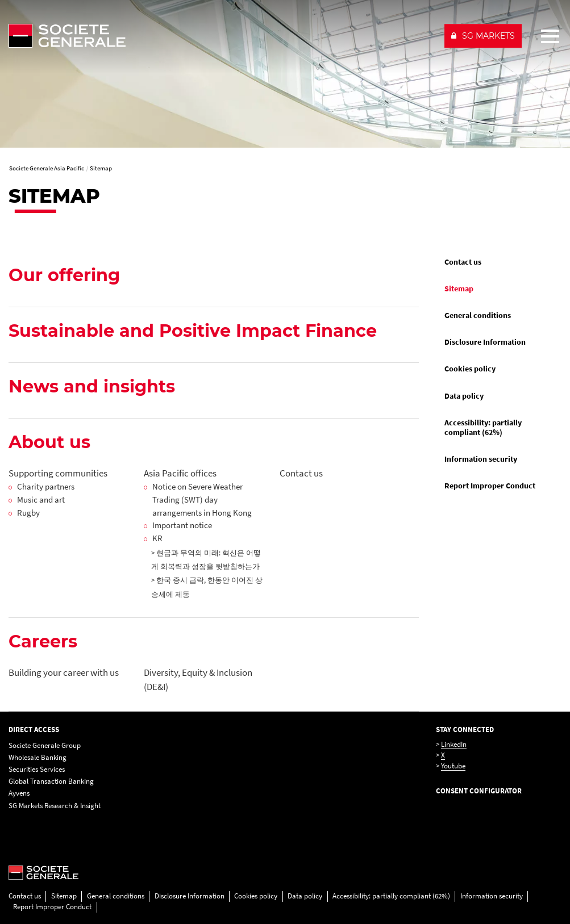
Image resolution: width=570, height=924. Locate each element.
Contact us (463, 262)
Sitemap (459, 289)
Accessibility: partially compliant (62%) (483, 427)
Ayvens (19, 793)
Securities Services (37, 769)
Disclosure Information (485, 342)
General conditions (478, 315)
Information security (481, 459)
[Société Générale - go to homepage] (222, 36)
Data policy (464, 396)
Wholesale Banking (38, 757)
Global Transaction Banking (51, 781)
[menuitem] (499, 262)
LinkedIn (454, 744)
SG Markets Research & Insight (55, 806)
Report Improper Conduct (490, 486)
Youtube (453, 766)
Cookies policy (470, 369)
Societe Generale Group (45, 745)
